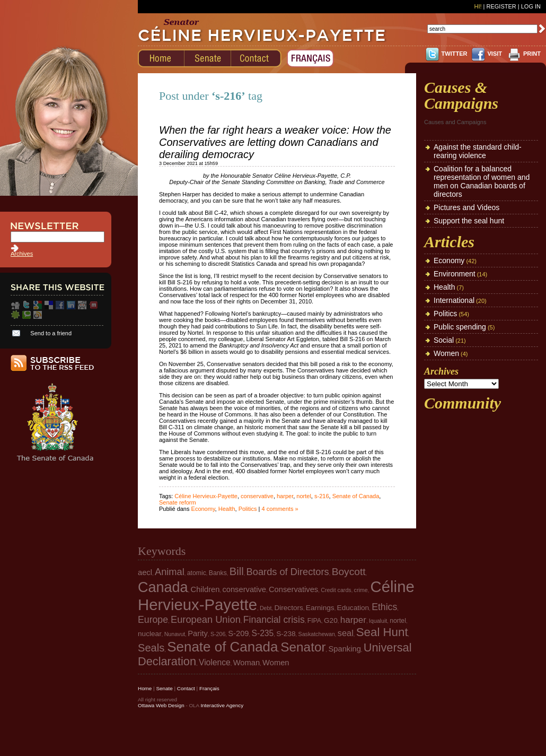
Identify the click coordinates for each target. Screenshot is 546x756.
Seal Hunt (382, 632)
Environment (455, 274)
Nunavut (175, 634)
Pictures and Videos (466, 207)
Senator (303, 647)
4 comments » (280, 509)
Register (501, 6)
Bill (237, 571)
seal (346, 633)
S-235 (263, 633)
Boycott (349, 572)
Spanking (344, 649)
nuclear (150, 634)
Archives (22, 254)
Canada (163, 587)
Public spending (460, 327)
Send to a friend (51, 333)
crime (361, 590)
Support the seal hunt (469, 221)
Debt (266, 608)
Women (446, 353)
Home (145, 688)
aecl (145, 572)
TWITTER (455, 54)
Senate (164, 688)
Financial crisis (274, 620)
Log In (531, 6)
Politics (248, 509)
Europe (153, 620)
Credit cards (336, 590)
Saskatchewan (317, 634)
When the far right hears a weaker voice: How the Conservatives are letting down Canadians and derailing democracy (275, 142)
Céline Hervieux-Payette (206, 496)
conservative (257, 496)
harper (285, 496)
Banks (218, 573)
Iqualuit (378, 621)
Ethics (384, 607)
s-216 (322, 496)
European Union (206, 619)
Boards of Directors (288, 572)
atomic (197, 573)
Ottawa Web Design (161, 705)
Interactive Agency (222, 705)
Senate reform (178, 502)
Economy (203, 509)
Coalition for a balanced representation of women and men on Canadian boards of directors (482, 181)
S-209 (238, 633)
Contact (186, 688)
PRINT (532, 54)
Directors (289, 608)
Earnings (320, 608)
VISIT (495, 54)
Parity (198, 633)
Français (209, 688)
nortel (304, 496)
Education (353, 608)
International (454, 300)
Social (444, 340)
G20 (331, 620)
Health (227, 509)
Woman (246, 663)
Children (205, 589)
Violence (215, 662)
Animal (170, 572)
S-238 (286, 634)
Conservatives (293, 589)
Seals (151, 648)
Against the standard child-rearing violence (478, 151)
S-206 (218, 634)
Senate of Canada (356, 496)
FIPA (314, 621)
